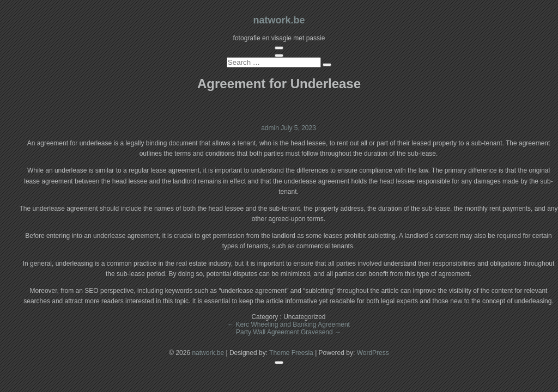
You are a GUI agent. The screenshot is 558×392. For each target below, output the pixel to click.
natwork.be (279, 20)
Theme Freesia (291, 353)
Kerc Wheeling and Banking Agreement (289, 324)
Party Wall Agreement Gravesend (289, 332)
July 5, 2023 (298, 128)
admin (271, 128)
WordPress (373, 353)
